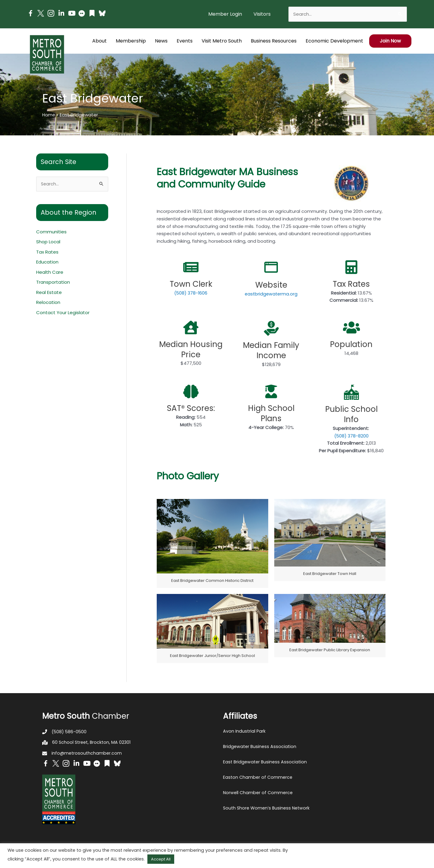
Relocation (48, 303)
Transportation (53, 283)
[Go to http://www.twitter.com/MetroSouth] (41, 13)
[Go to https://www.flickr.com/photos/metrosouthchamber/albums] (82, 14)
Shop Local (48, 242)
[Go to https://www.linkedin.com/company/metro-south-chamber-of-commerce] (61, 14)
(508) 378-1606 (191, 293)
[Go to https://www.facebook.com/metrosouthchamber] (30, 14)
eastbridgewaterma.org (271, 294)
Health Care (50, 273)
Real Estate (49, 293)
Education (47, 262)
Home (49, 115)
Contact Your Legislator (63, 313)
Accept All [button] (161, 859)
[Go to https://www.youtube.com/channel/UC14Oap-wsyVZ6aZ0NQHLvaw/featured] (71, 14)
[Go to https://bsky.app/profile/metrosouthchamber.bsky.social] (102, 13)
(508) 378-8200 (351, 436)
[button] (262, 14)
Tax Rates (47, 253)
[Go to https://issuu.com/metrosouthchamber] (92, 14)
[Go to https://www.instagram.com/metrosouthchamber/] (51, 14)
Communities (51, 232)
